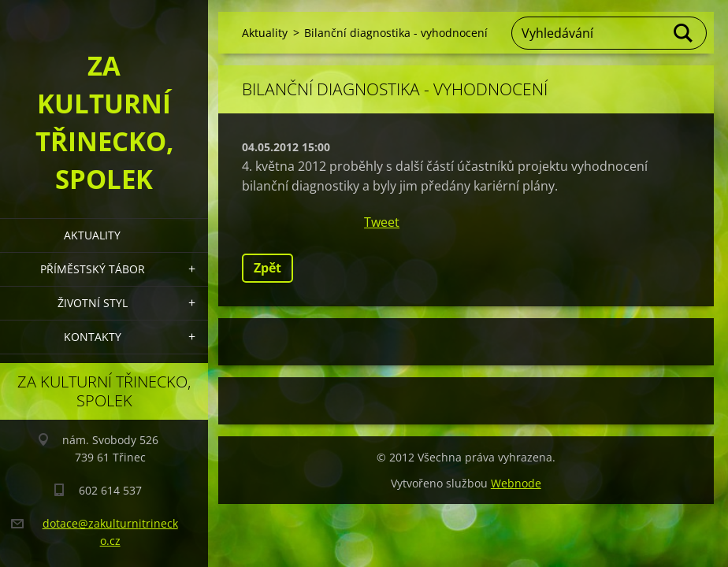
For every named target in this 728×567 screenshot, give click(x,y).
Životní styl (93, 303)
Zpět (267, 268)
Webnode (516, 483)
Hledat (684, 33)
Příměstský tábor (93, 269)
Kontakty (93, 337)
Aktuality (92, 235)
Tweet (382, 222)
